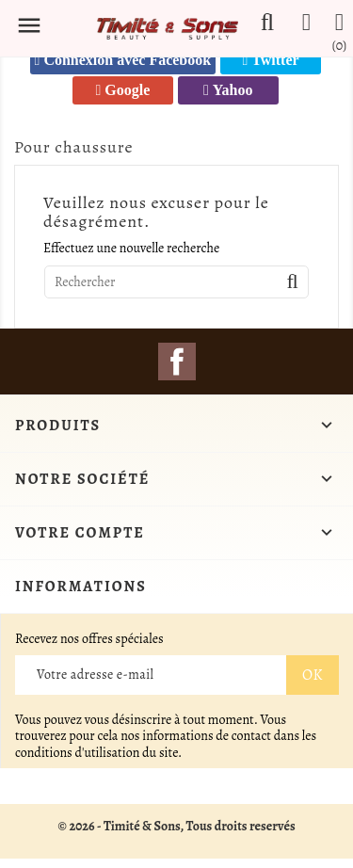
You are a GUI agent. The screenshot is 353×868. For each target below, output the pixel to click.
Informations (81, 587)
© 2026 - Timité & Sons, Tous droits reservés (176, 826)
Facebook (177, 362)
